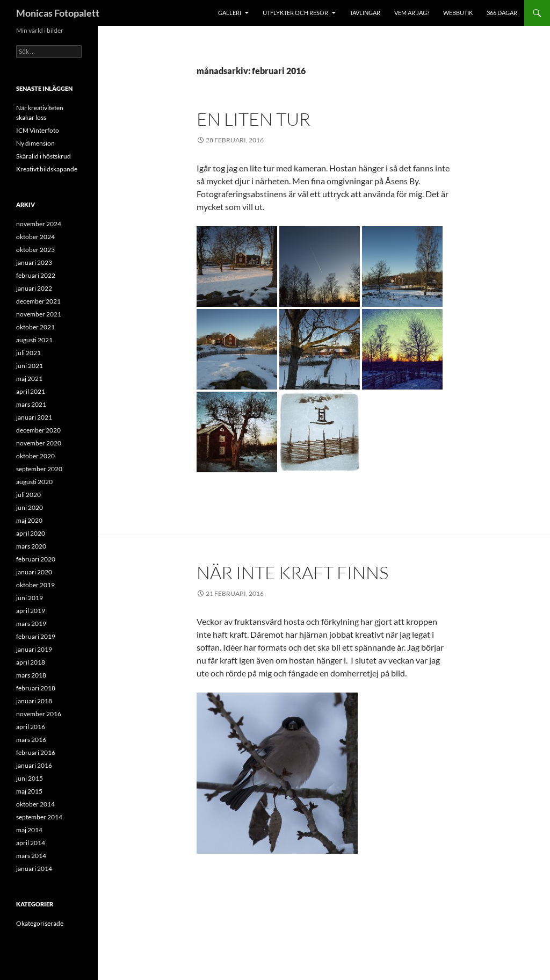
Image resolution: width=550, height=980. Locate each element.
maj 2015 (29, 791)
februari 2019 (36, 636)
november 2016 (39, 714)
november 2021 (39, 314)
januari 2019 (34, 649)
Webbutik (458, 13)
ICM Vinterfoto (38, 130)
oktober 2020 (35, 456)
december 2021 (38, 301)
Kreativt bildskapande (47, 169)
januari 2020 (34, 572)
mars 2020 (31, 546)
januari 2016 (34, 765)
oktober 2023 (35, 250)
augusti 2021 (34, 340)
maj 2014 (29, 830)
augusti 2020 (34, 482)
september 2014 (39, 817)
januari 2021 (34, 417)
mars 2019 (31, 624)
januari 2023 (34, 262)
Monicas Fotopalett (58, 13)
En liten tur (254, 119)
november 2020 (39, 443)
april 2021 (31, 391)
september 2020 (39, 469)
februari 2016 (36, 752)
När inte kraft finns (292, 572)
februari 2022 (36, 275)
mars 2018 (31, 675)
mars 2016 (31, 740)
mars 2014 (31, 856)
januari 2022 (34, 288)
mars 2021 (31, 404)
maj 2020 (29, 520)
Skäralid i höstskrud (44, 156)
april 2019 (31, 611)
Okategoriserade (40, 923)
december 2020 (38, 430)
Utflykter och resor (295, 13)
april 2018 (31, 662)
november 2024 (39, 224)
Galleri (230, 13)
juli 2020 (28, 495)
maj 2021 (29, 379)
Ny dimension (35, 143)
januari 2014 (34, 869)
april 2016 (31, 727)
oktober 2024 (35, 237)
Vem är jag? (412, 13)
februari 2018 (36, 688)
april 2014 (31, 843)
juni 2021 (30, 366)
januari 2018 (34, 701)
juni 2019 (30, 598)
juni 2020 (30, 507)
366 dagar (502, 13)
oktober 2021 (35, 327)
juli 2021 (28, 353)
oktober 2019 (35, 585)
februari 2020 (36, 559)
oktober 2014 (35, 804)
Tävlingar (365, 13)
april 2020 (31, 533)
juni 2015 (30, 778)
